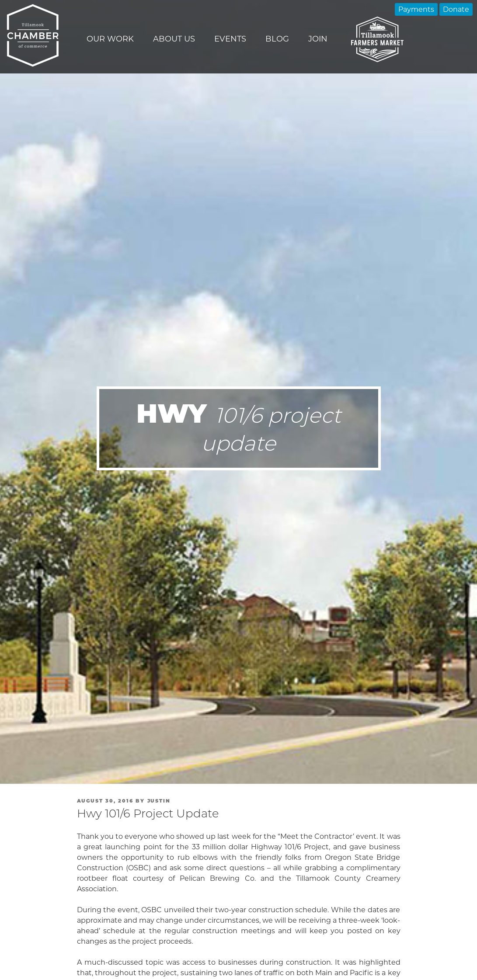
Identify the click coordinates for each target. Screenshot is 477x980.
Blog (277, 39)
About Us (174, 39)
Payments (416, 9)
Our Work (110, 39)
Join (318, 39)
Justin (159, 801)
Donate (456, 9)
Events (230, 39)
